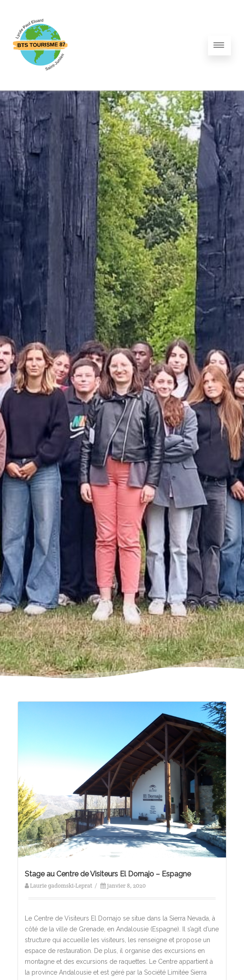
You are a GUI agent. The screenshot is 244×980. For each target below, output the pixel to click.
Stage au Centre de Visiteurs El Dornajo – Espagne (108, 874)
